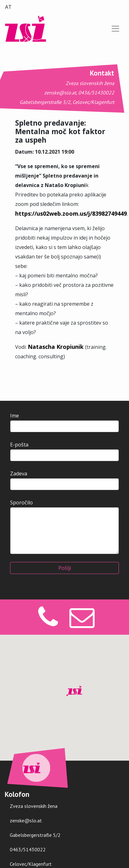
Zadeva (64, 480)
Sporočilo (64, 527)
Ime (64, 422)
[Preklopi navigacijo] (115, 29)
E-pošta (64, 451)
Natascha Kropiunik (56, 347)
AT (8, 7)
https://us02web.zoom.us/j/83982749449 (71, 213)
